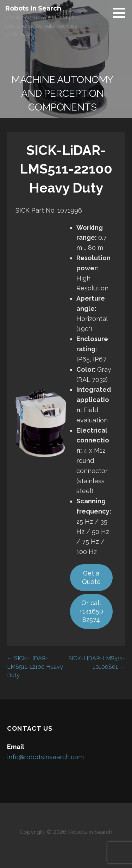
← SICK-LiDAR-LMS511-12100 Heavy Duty (35, 667)
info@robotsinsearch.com (45, 757)
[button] (122, 13)
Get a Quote (91, 577)
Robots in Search (33, 8)
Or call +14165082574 (91, 611)
